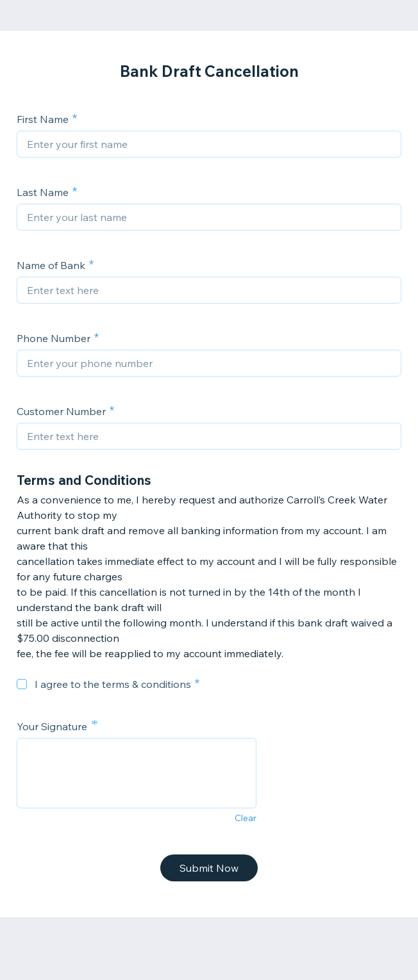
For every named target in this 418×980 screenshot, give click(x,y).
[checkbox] (22, 684)
